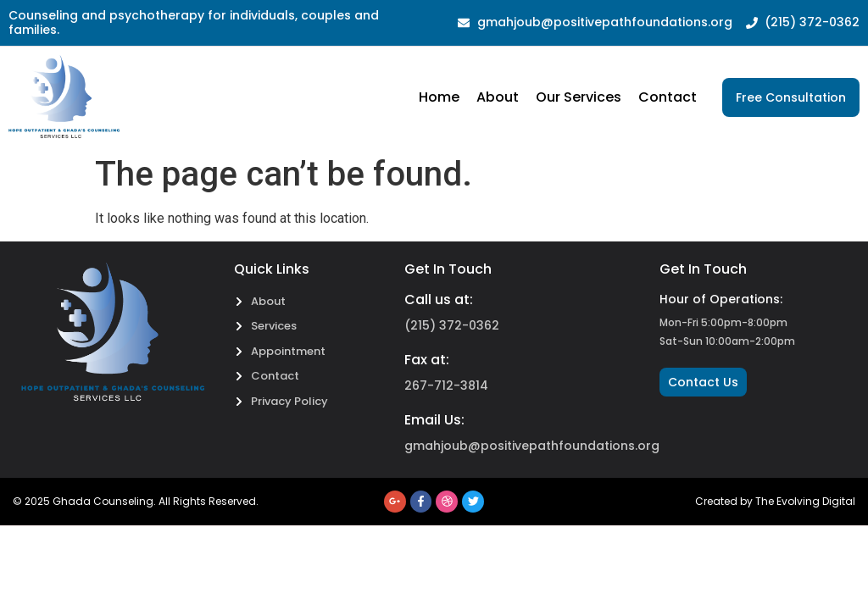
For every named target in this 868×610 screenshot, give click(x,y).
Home (439, 97)
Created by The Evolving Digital (775, 501)
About (498, 97)
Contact (668, 97)
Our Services (579, 97)
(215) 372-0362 (452, 325)
